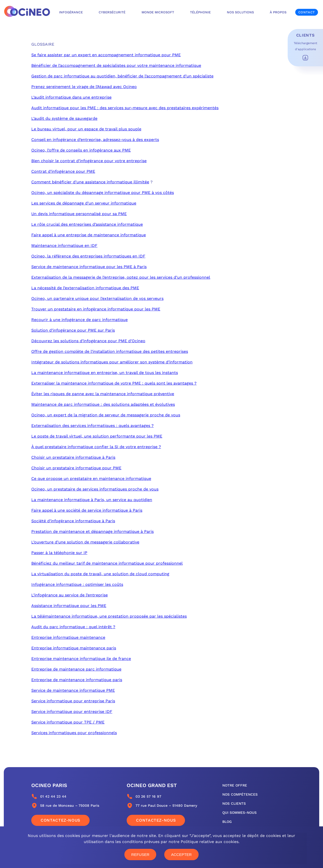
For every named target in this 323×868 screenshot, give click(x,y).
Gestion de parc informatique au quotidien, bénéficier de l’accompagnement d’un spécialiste (122, 76)
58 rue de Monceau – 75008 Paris (70, 805)
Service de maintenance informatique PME (73, 690)
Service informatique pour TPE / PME (68, 722)
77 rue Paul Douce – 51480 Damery (166, 805)
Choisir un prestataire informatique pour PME (76, 468)
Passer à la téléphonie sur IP (59, 553)
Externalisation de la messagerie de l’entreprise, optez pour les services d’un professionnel (121, 277)
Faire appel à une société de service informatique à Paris (87, 510)
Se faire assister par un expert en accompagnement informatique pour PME (106, 55)
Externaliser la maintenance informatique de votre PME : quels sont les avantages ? (114, 383)
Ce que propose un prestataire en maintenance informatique (91, 479)
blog (227, 822)
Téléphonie (200, 12)
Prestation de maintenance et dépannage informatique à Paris (92, 531)
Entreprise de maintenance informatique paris (77, 680)
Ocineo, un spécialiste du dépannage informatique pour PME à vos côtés (103, 193)
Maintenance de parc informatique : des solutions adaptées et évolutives (103, 404)
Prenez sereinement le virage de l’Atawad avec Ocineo (84, 87)
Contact (307, 12)
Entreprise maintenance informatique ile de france (81, 659)
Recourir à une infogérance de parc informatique (79, 320)
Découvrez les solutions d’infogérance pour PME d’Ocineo (88, 341)
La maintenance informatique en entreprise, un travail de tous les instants (105, 373)
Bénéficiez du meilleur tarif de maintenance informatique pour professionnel (107, 563)
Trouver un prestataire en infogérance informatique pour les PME (96, 309)
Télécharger (305, 58)
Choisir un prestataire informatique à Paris (73, 457)
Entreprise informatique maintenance (68, 637)
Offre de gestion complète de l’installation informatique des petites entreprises (110, 351)
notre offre (235, 785)
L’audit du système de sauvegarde (64, 118)
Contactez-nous (60, 820)
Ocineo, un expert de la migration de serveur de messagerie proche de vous (106, 415)
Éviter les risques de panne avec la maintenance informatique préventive (103, 394)
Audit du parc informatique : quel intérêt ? (73, 627)
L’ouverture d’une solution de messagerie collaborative (85, 542)
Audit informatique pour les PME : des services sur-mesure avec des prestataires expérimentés (125, 108)
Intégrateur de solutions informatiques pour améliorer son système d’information (112, 362)
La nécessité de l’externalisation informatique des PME (85, 288)
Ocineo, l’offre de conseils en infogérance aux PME (81, 150)
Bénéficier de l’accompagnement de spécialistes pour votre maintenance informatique (116, 65)
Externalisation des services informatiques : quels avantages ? (92, 426)
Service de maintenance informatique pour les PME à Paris (89, 267)
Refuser (140, 855)
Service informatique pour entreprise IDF (72, 712)
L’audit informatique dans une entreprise (71, 97)
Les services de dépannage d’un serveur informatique (84, 203)
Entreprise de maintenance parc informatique (76, 669)
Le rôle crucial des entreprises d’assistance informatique (87, 224)
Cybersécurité (112, 12)
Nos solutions (240, 12)
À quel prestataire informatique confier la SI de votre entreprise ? (96, 447)
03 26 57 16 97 (148, 796)
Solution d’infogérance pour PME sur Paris (73, 330)
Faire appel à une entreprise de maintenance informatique (89, 235)
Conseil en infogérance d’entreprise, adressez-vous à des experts (95, 140)
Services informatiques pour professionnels (74, 733)
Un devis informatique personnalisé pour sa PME (79, 214)
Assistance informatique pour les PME (69, 606)
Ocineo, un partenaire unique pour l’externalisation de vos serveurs (97, 298)
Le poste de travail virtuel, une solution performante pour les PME (97, 436)
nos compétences (240, 794)
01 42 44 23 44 (53, 796)
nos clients (234, 803)
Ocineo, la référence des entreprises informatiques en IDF (88, 256)
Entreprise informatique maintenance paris (74, 648)
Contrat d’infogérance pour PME (63, 171)
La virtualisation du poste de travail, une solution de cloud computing (100, 574)
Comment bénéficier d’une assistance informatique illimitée (90, 182)
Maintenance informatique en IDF (64, 245)
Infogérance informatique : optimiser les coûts (77, 584)
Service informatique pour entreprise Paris (73, 701)
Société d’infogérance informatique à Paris (73, 521)
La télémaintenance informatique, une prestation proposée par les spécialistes (109, 616)
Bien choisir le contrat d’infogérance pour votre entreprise (89, 161)
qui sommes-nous (239, 813)
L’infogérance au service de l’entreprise (70, 595)
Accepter (181, 855)
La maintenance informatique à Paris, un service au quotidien (92, 500)
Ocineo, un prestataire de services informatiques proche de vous (95, 489)
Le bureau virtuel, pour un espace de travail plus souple (86, 129)
